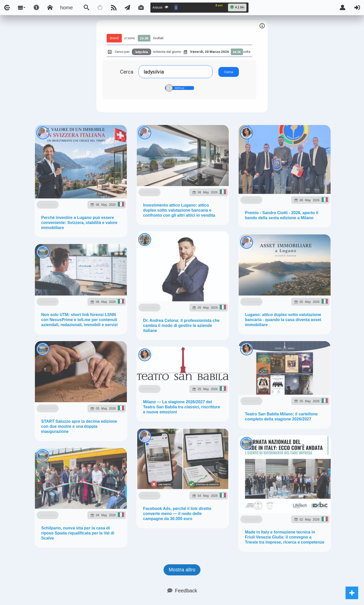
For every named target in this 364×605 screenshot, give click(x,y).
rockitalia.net (296, 309)
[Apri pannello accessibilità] (36, 8)
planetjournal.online (250, 309)
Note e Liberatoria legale (241, 348)
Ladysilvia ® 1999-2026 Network (157, 348)
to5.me (326, 309)
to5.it (19, 323)
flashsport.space (200, 309)
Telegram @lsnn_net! (191, 252)
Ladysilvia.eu (157, 309)
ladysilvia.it (121, 309)
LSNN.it (22, 309)
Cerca (127, 72)
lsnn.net (111, 348)
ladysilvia (72, 181)
